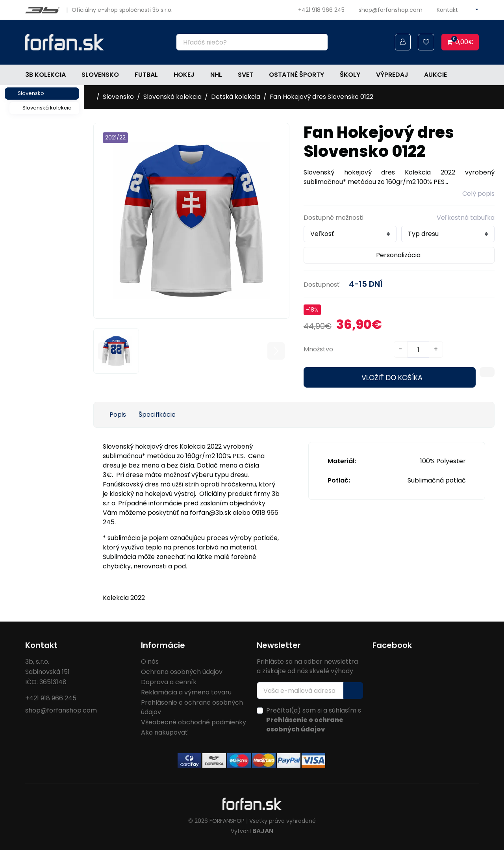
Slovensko (100, 75)
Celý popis (478, 194)
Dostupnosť (321, 285)
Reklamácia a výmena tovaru (186, 692)
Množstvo (318, 349)
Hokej (184, 75)
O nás (150, 662)
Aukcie (435, 75)
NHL (216, 75)
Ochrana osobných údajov (182, 672)
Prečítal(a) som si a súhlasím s (314, 720)
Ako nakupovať (164, 732)
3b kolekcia (45, 75)
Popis (118, 415)
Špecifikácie (157, 415)
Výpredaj (392, 75)
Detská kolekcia (236, 97)
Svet (246, 75)
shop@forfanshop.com (391, 10)
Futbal (146, 75)
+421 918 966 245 (321, 10)
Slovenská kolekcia (47, 108)
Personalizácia (398, 255)
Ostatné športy (296, 75)
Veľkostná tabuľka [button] (466, 218)
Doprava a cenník (169, 682)
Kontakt (447, 10)
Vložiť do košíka (392, 378)
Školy (350, 75)
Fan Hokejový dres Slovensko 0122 (321, 97)
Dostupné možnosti (334, 218)
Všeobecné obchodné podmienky (194, 722)
